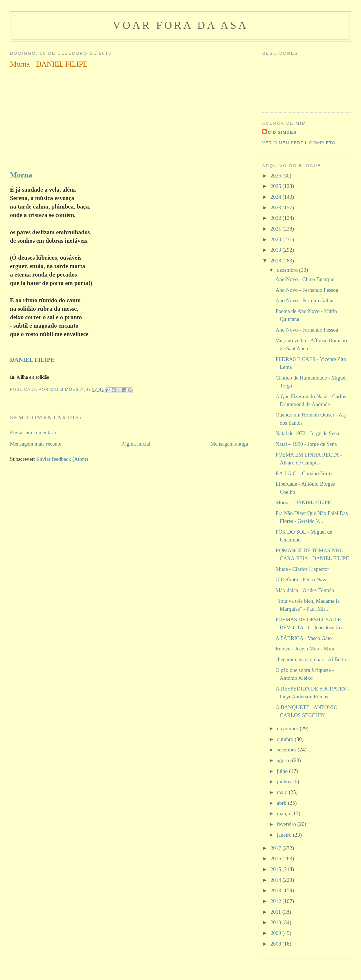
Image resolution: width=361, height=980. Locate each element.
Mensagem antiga (229, 444)
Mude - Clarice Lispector (302, 569)
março (284, 813)
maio (283, 792)
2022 (276, 218)
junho (284, 781)
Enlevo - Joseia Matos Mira (305, 649)
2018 (276, 261)
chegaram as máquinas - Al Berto (311, 659)
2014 (276, 880)
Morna (21, 175)
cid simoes (282, 132)
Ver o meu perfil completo (299, 143)
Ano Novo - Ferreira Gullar (305, 300)
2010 (276, 922)
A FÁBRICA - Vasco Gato (304, 638)
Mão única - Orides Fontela (305, 590)
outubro (286, 739)
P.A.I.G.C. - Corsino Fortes (304, 473)
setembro (287, 750)
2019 (276, 250)
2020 (276, 239)
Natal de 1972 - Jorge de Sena (307, 433)
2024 (276, 197)
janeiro (285, 835)
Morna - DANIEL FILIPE (303, 502)
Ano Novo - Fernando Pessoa (307, 290)
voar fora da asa (180, 25)
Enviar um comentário (34, 432)
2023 (276, 208)
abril (282, 803)
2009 (276, 933)
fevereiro (287, 824)
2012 (276, 901)
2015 (276, 869)
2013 (276, 890)
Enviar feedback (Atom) (62, 459)
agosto (285, 760)
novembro (288, 728)
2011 (276, 912)
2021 (276, 229)
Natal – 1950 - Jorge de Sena (306, 444)
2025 (276, 186)
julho (283, 771)
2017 (276, 848)
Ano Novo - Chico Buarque (305, 279)
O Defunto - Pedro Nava (301, 579)
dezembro (288, 270)
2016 (276, 859)
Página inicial (136, 444)
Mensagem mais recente (36, 444)
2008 (276, 944)
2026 (276, 176)
